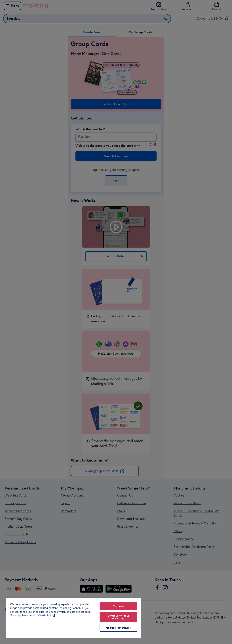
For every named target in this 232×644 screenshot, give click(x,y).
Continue (118, 606)
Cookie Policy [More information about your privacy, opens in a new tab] (46, 616)
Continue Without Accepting (118, 617)
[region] (74, 618)
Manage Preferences (118, 628)
